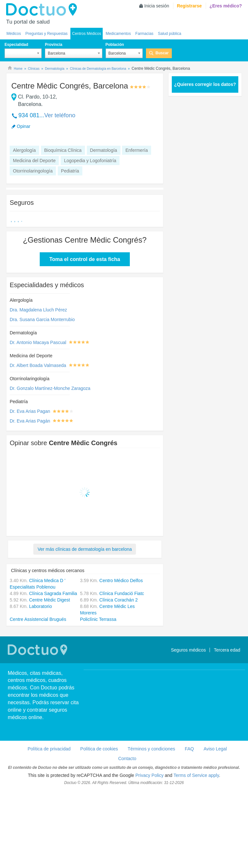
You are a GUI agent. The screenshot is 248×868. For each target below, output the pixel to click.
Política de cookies (99, 749)
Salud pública (170, 34)
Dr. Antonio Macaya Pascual (38, 342)
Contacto (127, 758)
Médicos (14, 34)
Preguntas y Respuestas (47, 34)
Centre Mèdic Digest (50, 600)
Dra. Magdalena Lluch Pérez (38, 310)
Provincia (54, 45)
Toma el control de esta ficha (85, 259)
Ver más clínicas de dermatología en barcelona (85, 549)
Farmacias (144, 34)
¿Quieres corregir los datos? (205, 84)
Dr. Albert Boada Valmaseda (38, 365)
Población (115, 45)
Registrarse (189, 6)
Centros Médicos (87, 34)
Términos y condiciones (151, 749)
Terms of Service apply (196, 775)
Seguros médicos (188, 650)
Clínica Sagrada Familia (53, 593)
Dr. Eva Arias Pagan (30, 411)
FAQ (189, 749)
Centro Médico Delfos (121, 580)
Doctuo (43, 10)
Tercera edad (227, 650)
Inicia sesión (157, 6)
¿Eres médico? (226, 6)
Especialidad (16, 45)
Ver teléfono (60, 115)
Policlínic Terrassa (98, 619)
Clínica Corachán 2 (119, 600)
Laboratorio (41, 606)
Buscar (162, 53)
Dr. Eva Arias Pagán (30, 421)
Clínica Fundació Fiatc (122, 593)
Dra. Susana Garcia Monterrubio (42, 319)
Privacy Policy (149, 775)
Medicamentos (118, 34)
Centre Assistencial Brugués (38, 619)
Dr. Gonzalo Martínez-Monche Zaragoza (50, 388)
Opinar (24, 126)
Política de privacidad (49, 749)
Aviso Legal (215, 749)
